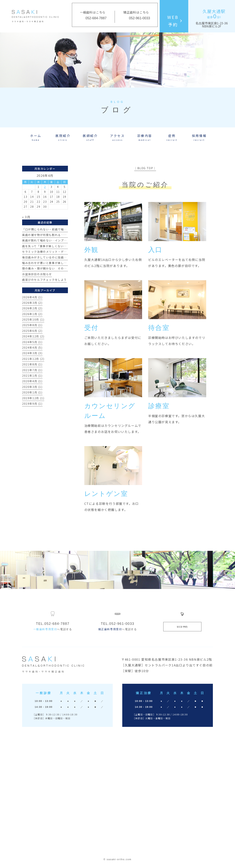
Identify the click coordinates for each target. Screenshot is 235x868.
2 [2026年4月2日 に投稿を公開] (45, 187)
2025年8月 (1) (32, 325)
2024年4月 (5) (32, 348)
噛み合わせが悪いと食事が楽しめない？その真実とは (58, 263)
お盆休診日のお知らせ (37, 274)
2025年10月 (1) (33, 319)
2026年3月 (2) (32, 303)
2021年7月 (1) (32, 370)
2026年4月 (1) (32, 297)
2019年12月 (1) (33, 398)
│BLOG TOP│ (145, 168)
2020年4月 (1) (32, 381)
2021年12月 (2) (33, 359)
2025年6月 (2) (32, 331)
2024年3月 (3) (32, 353)
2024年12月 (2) (33, 336)
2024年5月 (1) (32, 342)
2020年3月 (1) (32, 387)
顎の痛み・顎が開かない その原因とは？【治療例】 (58, 268)
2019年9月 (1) (32, 404)
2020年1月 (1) (32, 392)
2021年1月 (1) (32, 376)
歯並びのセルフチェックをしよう (44, 280)
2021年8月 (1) (32, 364)
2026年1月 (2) (32, 314)
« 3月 (26, 217)
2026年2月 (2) (32, 308)
